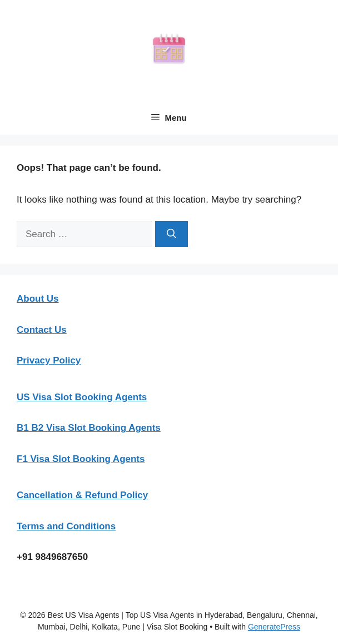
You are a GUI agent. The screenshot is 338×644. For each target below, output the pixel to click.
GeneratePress (274, 627)
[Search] (172, 234)
